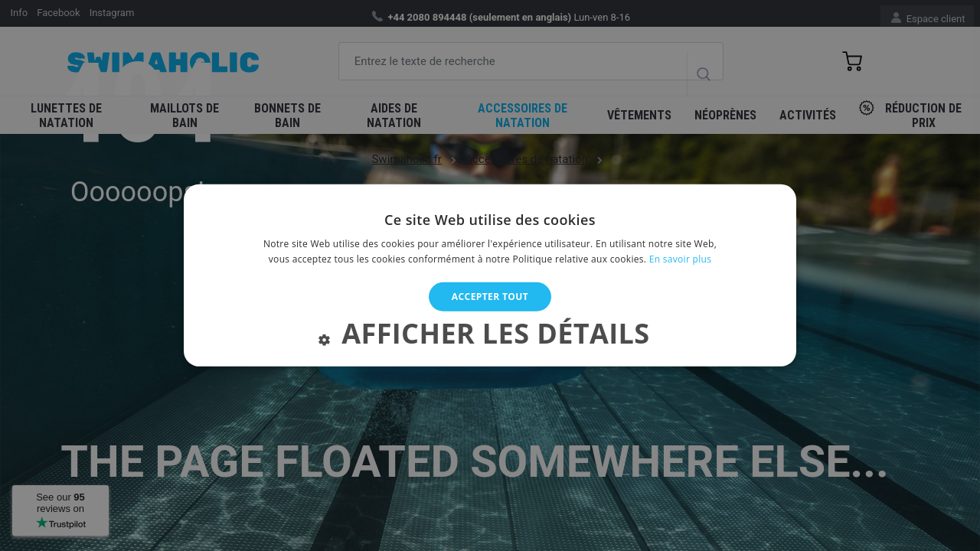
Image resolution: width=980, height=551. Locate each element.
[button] (490, 337)
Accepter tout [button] (490, 297)
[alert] (490, 275)
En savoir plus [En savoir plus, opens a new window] (680, 259)
